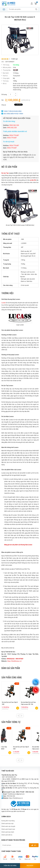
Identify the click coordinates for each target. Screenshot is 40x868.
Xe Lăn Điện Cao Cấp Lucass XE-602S (27, 748)
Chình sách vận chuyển (8, 826)
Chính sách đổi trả (7, 835)
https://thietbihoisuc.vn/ (14, 661)
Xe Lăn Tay (5, 173)
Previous (18, 716)
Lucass (4, 303)
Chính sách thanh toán (8, 829)
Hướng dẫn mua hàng (8, 821)
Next (22, 716)
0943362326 (11, 659)
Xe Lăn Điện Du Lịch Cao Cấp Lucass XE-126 (29, 703)
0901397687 (19, 659)
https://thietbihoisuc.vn (16, 798)
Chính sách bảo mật (7, 824)
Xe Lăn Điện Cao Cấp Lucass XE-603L (8, 748)
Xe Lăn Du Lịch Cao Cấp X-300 (11, 703)
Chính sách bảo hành (8, 832)
